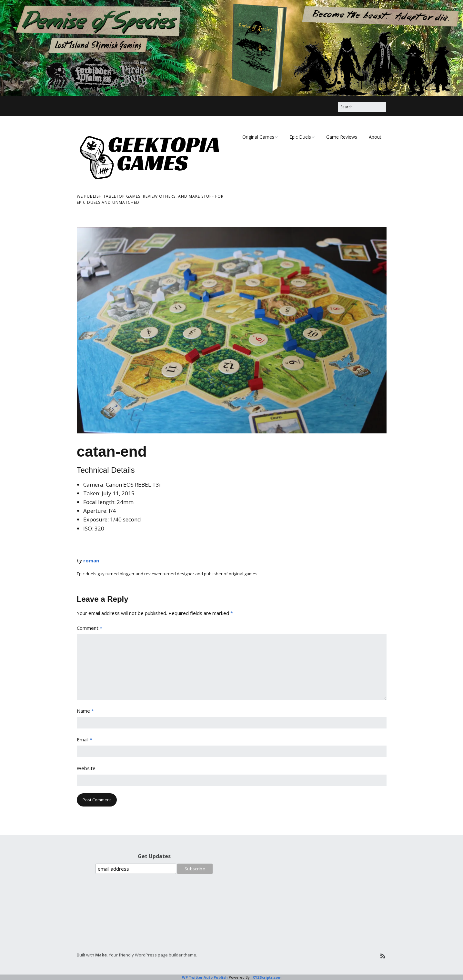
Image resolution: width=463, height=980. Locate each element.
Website (86, 768)
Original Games (258, 137)
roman (91, 560)
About (375, 137)
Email (85, 739)
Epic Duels (300, 137)
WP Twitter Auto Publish (205, 977)
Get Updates (154, 856)
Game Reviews (342, 137)
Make (101, 955)
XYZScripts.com (267, 977)
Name (85, 711)
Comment (90, 628)
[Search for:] (362, 107)
